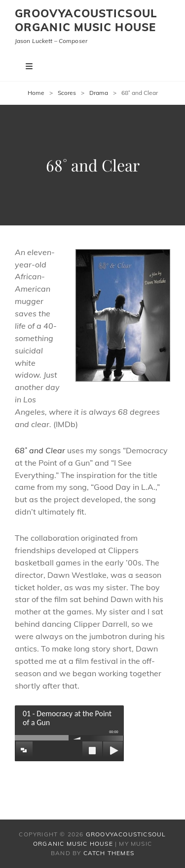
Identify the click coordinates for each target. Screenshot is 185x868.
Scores (67, 93)
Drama (99, 93)
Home (36, 93)
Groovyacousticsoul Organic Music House (86, 20)
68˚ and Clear (40, 450)
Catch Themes (109, 853)
